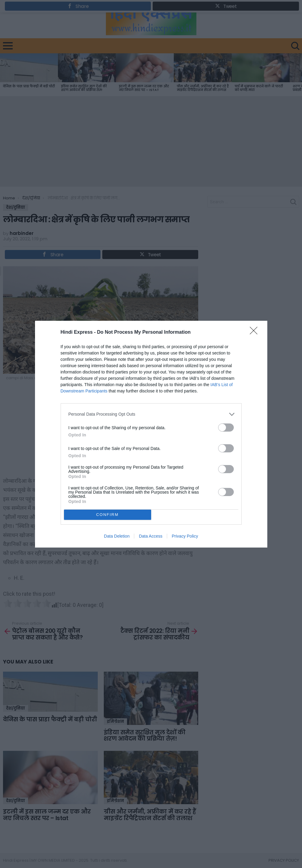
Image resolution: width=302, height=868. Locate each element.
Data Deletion (117, 536)
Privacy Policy (185, 536)
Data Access (151, 536)
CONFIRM (108, 515)
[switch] (226, 428)
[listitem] (151, 414)
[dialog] (151, 434)
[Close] (256, 333)
